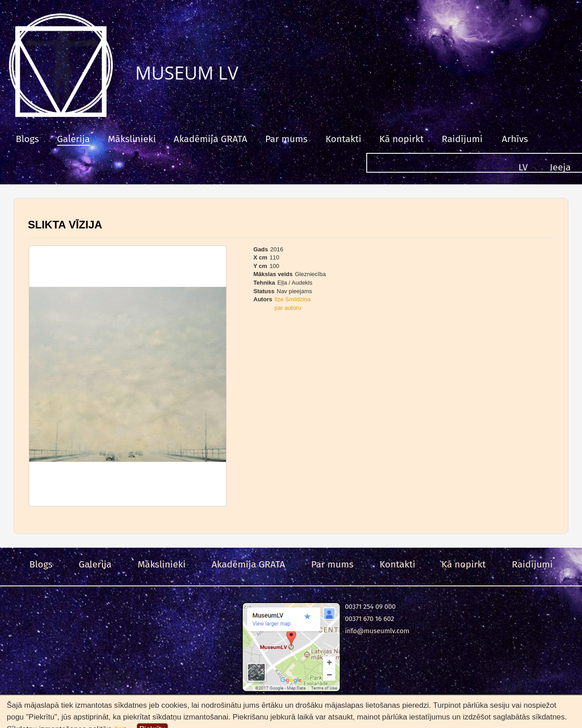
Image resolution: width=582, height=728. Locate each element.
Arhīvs (515, 139)
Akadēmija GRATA (211, 139)
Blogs (27, 139)
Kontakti (343, 139)
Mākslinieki (132, 139)
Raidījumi (462, 139)
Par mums (286, 139)
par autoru (288, 308)
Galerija (73, 139)
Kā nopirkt (402, 139)
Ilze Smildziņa (293, 299)
